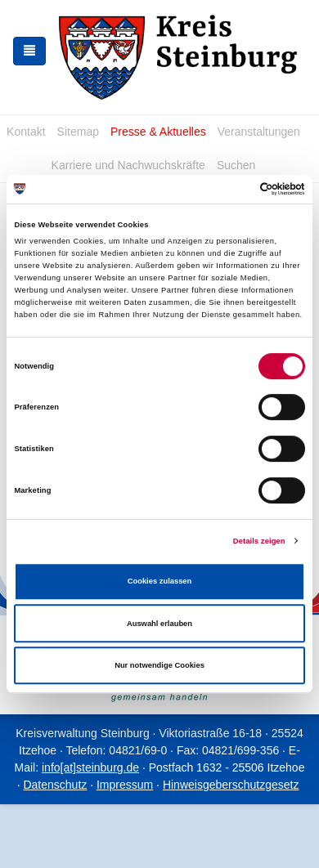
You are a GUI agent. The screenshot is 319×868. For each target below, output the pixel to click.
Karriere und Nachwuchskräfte (128, 165)
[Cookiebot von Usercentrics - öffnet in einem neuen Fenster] (234, 190)
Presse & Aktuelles (158, 132)
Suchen (236, 165)
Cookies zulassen (160, 581)
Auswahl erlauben (159, 624)
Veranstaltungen (259, 132)
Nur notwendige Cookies (159, 665)
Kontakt (26, 132)
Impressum (125, 785)
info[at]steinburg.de (90, 767)
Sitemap (78, 132)
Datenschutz (55, 785)
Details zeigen (259, 541)
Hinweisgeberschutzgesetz (231, 785)
